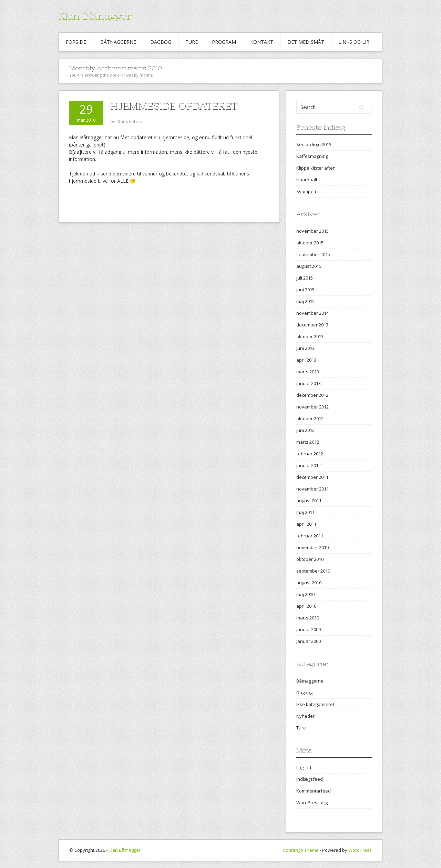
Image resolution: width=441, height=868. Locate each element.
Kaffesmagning (312, 156)
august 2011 (309, 501)
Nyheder (305, 716)
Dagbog (161, 42)
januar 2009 (309, 629)
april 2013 (306, 360)
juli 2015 (305, 278)
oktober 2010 (310, 559)
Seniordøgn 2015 (314, 144)
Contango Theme (301, 850)
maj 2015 (305, 301)
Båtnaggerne (118, 42)
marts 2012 (308, 442)
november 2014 (312, 313)
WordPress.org (312, 803)
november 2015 (312, 231)
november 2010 (312, 547)
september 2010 (313, 571)
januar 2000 (309, 641)
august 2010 (309, 583)
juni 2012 (305, 430)
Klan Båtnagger (95, 16)
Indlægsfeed (310, 779)
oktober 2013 (310, 336)
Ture (192, 42)
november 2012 (312, 407)
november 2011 (312, 489)
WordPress (360, 850)
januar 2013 (309, 383)
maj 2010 (305, 594)
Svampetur (308, 191)
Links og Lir (354, 42)
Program (224, 42)
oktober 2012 (310, 418)
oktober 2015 (310, 243)
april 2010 (306, 606)
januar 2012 (309, 465)
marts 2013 (308, 372)
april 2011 (306, 524)
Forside (76, 42)
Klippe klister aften (316, 168)
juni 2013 (305, 348)
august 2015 (309, 266)
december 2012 (312, 395)
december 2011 (312, 477)
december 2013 (312, 325)
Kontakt (262, 42)
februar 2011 (310, 536)
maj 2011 (305, 512)
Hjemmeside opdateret (174, 106)
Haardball (307, 180)
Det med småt (306, 42)
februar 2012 (310, 454)
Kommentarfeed (314, 791)
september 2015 (313, 254)
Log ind (304, 767)
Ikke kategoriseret (315, 704)
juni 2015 (305, 290)
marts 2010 (308, 618)
